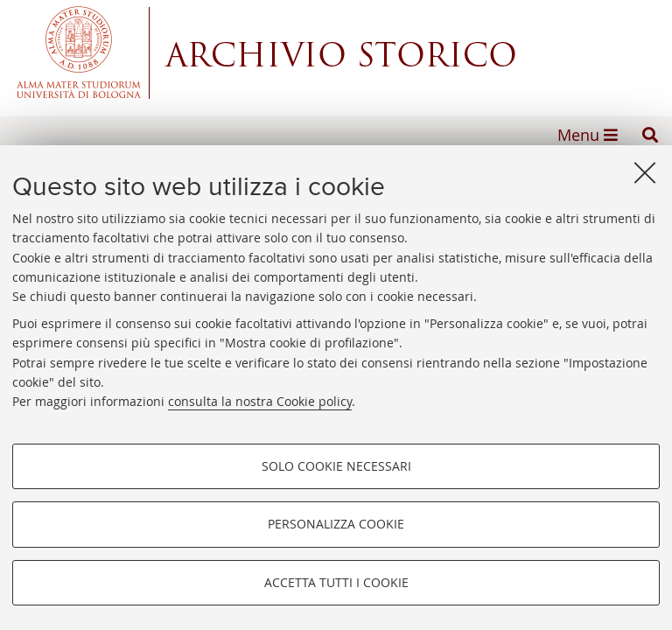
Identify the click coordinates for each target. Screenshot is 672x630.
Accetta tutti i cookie (336, 582)
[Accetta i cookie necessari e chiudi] (645, 172)
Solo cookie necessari (336, 466)
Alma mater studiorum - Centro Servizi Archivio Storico (336, 52)
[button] (650, 135)
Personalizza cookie (336, 524)
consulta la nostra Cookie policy (260, 401)
